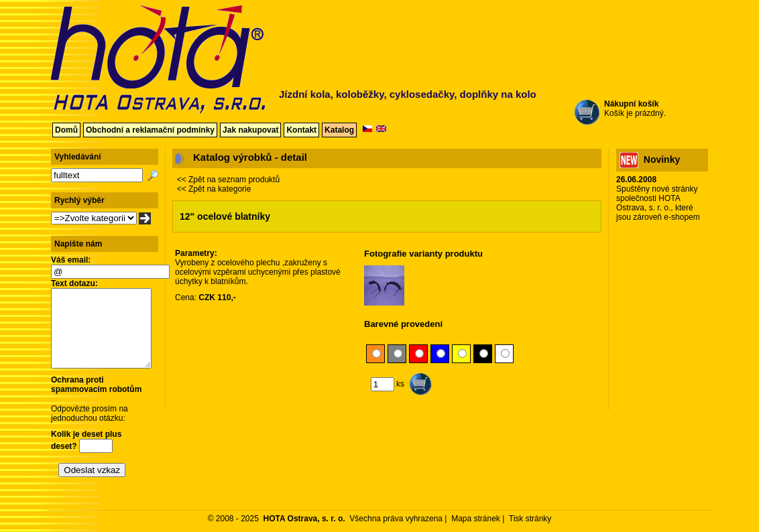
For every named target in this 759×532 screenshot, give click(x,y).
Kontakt (301, 130)
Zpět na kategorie (220, 189)
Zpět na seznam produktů (234, 180)
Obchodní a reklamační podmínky (150, 130)
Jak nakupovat (250, 130)
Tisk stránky (530, 519)
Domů (66, 130)
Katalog (339, 130)
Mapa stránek (476, 519)
